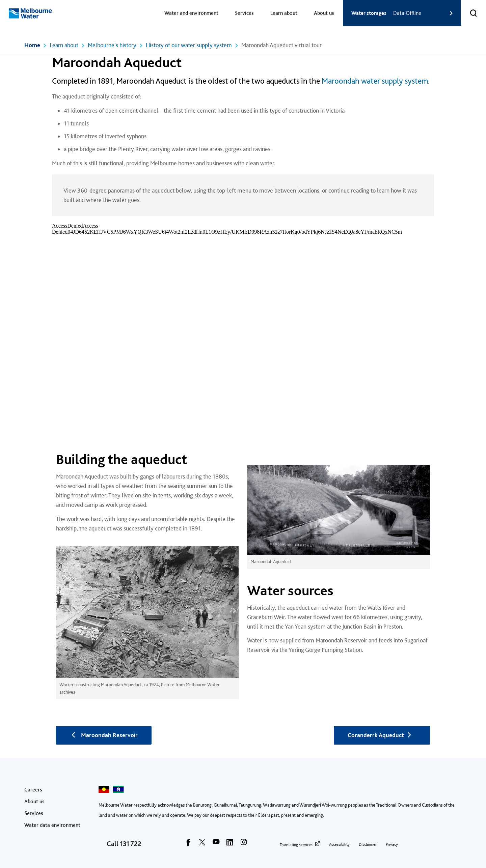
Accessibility (339, 844)
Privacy (392, 844)
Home (32, 45)
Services (244, 13)
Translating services (296, 845)
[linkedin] (230, 844)
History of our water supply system (189, 45)
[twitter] (202, 844)
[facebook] (188, 844)
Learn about (284, 13)
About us (324, 13)
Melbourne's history (112, 45)
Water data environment (52, 825)
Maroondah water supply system (375, 81)
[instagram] (244, 844)
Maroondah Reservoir (104, 735)
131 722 (131, 844)
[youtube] (216, 844)
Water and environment (191, 13)
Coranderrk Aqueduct (382, 735)
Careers (33, 790)
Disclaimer (368, 844)
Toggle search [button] (469, 9)
